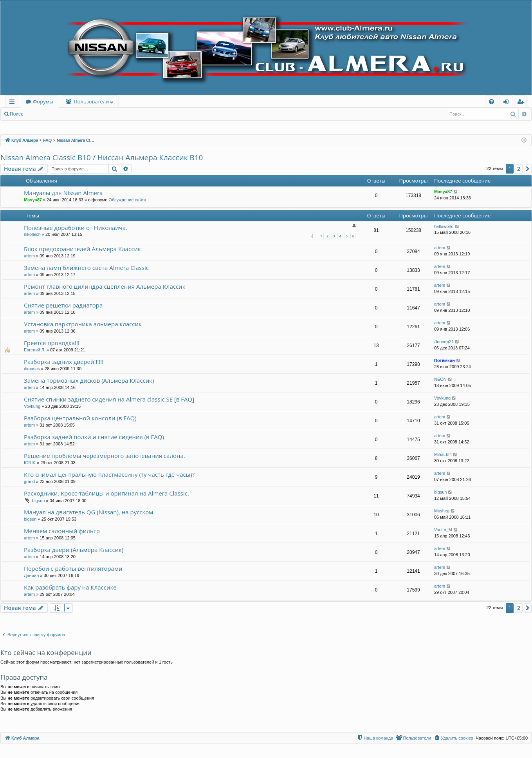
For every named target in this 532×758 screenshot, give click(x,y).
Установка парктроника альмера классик (83, 324)
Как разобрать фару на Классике (70, 587)
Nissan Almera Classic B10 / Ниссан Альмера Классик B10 (102, 157)
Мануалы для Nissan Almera (63, 193)
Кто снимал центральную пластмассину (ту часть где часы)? (109, 474)
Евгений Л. (35, 350)
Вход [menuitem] (508, 103)
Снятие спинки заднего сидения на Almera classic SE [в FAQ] (109, 399)
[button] (528, 169)
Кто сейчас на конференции (46, 652)
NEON (440, 379)
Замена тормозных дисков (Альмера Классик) (89, 380)
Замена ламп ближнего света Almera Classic (86, 268)
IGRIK (30, 463)
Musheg (442, 511)
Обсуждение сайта (127, 200)
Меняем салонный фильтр (62, 531)
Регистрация (70, 114)
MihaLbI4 (443, 454)
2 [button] (519, 169)
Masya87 (33, 200)
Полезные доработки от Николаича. (76, 228)
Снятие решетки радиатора (63, 305)
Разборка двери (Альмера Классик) (74, 550)
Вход (40, 114)
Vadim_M (443, 530)
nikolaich (32, 234)
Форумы (43, 101)
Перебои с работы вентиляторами (73, 568)
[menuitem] (491, 102)
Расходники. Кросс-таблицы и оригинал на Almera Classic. (106, 493)
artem (29, 256)
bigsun (38, 501)
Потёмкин (445, 360)
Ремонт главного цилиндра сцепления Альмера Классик (105, 286)
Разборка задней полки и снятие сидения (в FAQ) (94, 437)
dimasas (32, 369)
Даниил (31, 575)
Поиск (16, 114)
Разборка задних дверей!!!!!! (64, 362)
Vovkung (32, 406)
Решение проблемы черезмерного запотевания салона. (105, 456)
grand (29, 481)
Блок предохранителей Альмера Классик (82, 249)
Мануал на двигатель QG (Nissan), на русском (88, 512)
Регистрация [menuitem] (522, 103)
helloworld (444, 226)
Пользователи (91, 101)
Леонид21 (444, 342)
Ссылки (14, 103)
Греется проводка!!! (52, 343)
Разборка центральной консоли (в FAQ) (80, 418)
